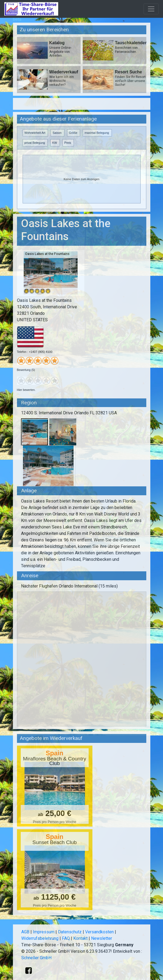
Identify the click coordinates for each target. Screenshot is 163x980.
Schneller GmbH (36, 958)
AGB (25, 932)
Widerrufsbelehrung (40, 938)
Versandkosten (99, 932)
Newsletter (102, 938)
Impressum (44, 932)
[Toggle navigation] (151, 9)
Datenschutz (70, 932)
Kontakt (80, 938)
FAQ (66, 938)
